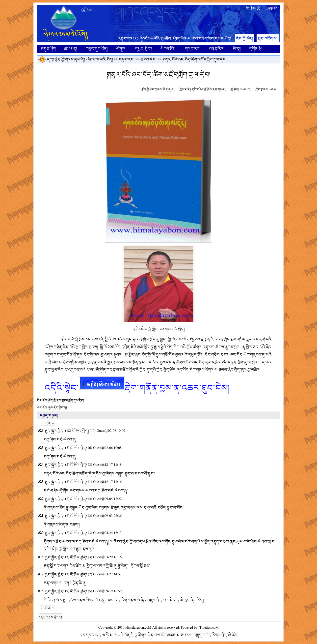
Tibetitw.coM (209, 628)
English (271, 8)
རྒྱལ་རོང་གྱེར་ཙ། (58, 408)
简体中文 (253, 8)
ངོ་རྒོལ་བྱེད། (80, 431)
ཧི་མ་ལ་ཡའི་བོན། (101, 59)
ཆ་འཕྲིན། (71, 49)
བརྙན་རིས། (217, 49)
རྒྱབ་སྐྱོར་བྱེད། (55, 431)
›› (53, 423)
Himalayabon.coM (138, 628)
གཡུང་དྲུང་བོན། (97, 49)
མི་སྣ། (237, 49)
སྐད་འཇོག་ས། (268, 39)
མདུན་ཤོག (48, 49)
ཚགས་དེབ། (148, 59)
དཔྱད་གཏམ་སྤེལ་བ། (51, 617)
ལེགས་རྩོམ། (169, 49)
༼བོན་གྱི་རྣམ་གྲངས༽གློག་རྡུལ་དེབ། (66, 400)
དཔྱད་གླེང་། (144, 49)
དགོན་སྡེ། (256, 49)
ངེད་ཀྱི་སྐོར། (244, 39)
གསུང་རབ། (193, 49)
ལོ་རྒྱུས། (121, 49)
